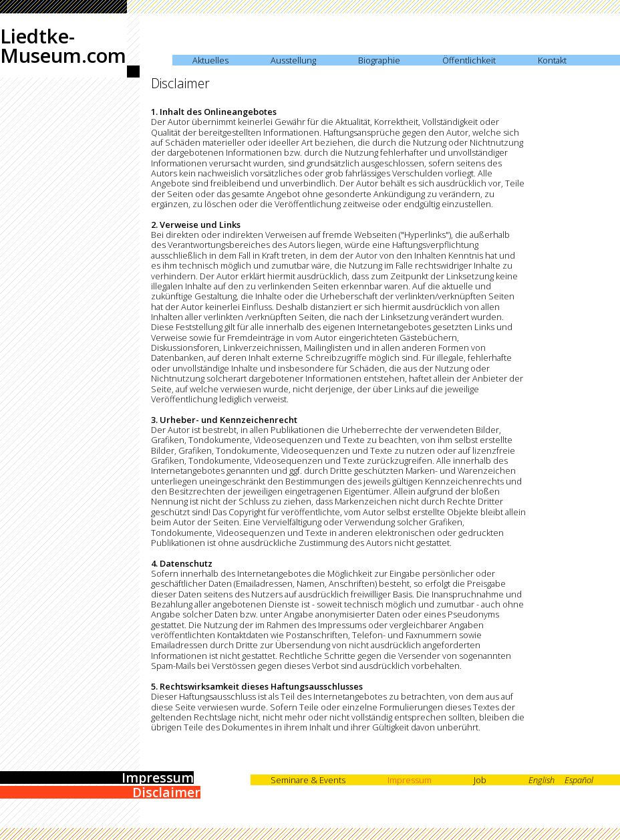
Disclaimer (166, 792)
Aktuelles (210, 60)
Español (579, 780)
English (541, 780)
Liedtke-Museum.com (63, 46)
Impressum (158, 778)
